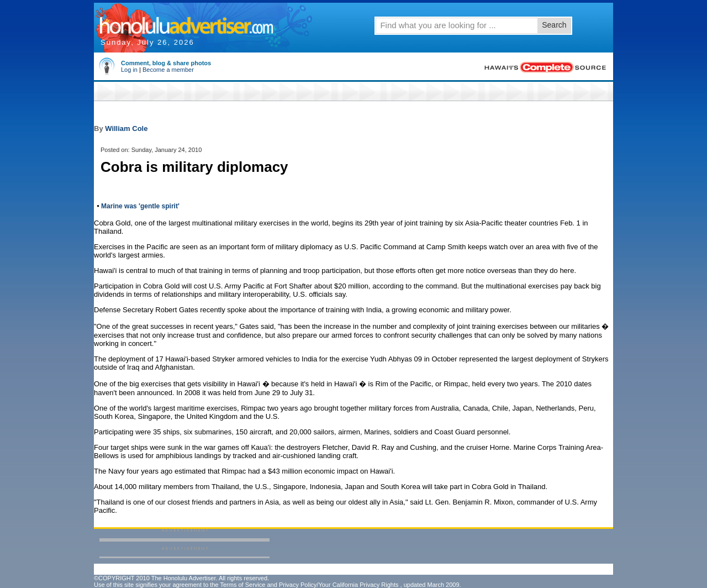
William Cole (126, 128)
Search (554, 25)
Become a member (168, 70)
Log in (129, 70)
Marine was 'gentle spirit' (140, 206)
